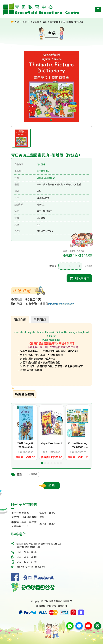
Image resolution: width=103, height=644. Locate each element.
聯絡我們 (62, 606)
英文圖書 (35, 22)
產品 (25, 22)
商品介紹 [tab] (20, 319)
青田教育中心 (43, 171)
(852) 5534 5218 (26, 557)
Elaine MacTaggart (46, 178)
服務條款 (41, 606)
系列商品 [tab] (40, 319)
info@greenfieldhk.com (61, 304)
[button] (42, 463)
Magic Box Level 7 (52, 443)
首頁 (15, 22)
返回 (51, 486)
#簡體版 (33, 474)
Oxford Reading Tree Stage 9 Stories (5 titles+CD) (78, 445)
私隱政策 (51, 606)
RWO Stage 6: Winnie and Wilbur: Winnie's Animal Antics (25, 445)
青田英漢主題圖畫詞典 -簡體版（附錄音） (64, 22)
